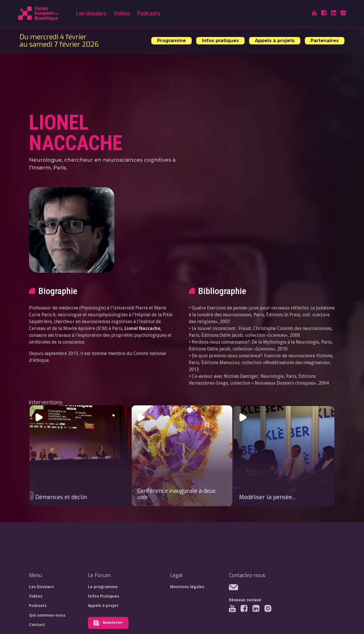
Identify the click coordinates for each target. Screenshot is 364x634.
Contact (37, 625)
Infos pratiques (220, 41)
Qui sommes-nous (47, 615)
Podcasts (149, 14)
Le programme (103, 587)
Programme (171, 41)
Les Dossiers (41, 587)
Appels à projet (103, 606)
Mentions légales (187, 587)
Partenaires (325, 41)
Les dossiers (91, 14)
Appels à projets (275, 41)
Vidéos (122, 14)
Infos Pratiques (104, 596)
